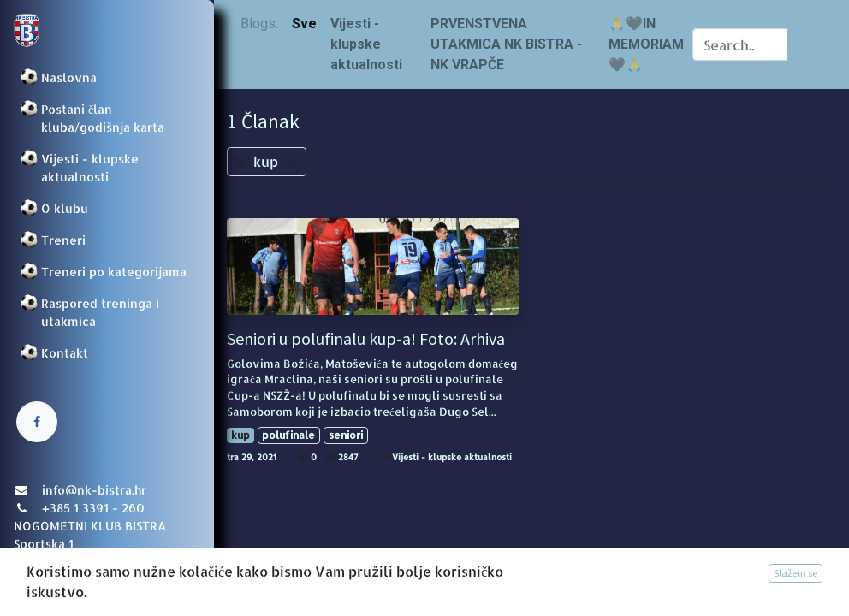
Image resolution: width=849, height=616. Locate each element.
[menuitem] (107, 77)
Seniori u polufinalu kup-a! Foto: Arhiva (366, 339)
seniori (346, 435)
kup (240, 435)
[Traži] (805, 44)
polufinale (288, 435)
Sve (304, 24)
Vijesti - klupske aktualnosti (452, 457)
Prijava (39, 586)
